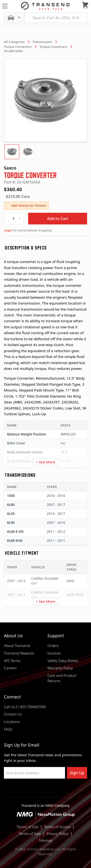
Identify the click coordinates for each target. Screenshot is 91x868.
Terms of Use (28, 827)
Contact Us (13, 714)
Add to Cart (58, 219)
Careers (10, 668)
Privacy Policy (58, 834)
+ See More (46, 462)
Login (8, 230)
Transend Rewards (19, 653)
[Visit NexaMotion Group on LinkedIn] (33, 790)
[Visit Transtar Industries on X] (58, 790)
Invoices (54, 653)
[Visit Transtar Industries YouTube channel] (70, 790)
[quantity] (14, 218)
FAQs (8, 729)
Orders (53, 646)
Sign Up (77, 773)
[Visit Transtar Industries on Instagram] (46, 790)
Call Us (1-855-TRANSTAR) (25, 707)
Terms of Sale (30, 834)
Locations (12, 722)
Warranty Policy (60, 668)
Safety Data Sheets (63, 661)
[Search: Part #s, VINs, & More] (56, 18)
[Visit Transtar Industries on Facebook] (21, 790)
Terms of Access (57, 827)
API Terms (12, 661)
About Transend (17, 646)
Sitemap (46, 840)
